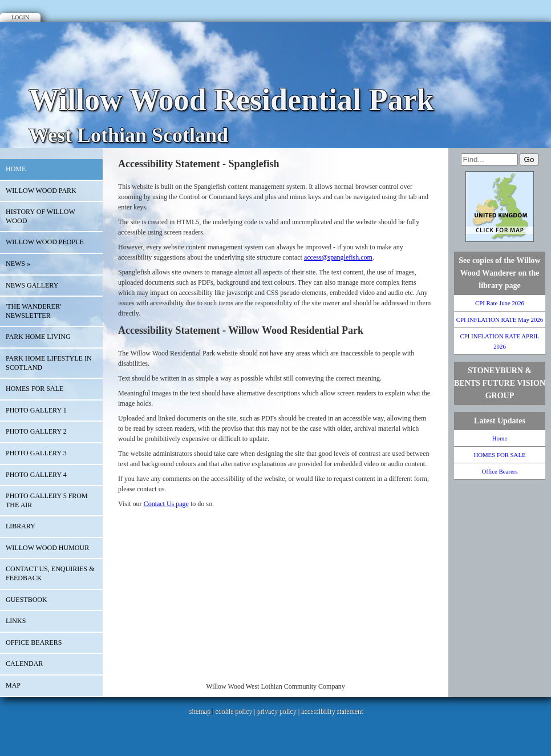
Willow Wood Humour (47, 548)
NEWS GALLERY (32, 285)
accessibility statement (331, 711)
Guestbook (27, 600)
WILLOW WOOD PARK (41, 191)
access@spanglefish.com (338, 257)
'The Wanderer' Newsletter (33, 311)
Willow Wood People (45, 242)
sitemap (199, 711)
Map (13, 685)
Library (21, 526)
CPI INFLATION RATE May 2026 (500, 320)
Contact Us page (166, 504)
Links (16, 621)
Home (16, 169)
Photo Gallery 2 (36, 431)
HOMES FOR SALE (35, 389)
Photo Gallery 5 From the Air (47, 500)
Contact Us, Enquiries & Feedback (50, 573)
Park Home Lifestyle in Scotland (49, 363)
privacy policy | (279, 711)
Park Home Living (38, 337)
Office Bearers (34, 642)
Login (20, 17)
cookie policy (233, 711)
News (18, 264)
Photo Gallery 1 (36, 410)
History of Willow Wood (40, 216)
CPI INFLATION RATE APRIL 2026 (500, 341)
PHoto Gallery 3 (36, 453)
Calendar (24, 664)
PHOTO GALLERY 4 (36, 475)
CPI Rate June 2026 (500, 303)
